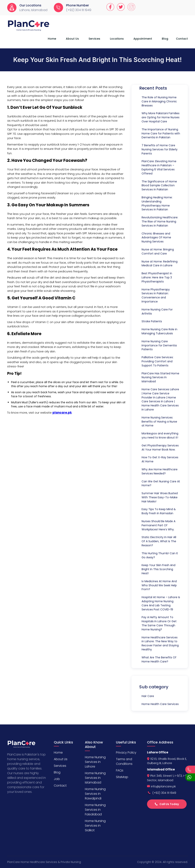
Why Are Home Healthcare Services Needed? (160, 471)
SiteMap (122, 777)
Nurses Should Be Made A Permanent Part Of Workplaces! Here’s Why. (158, 525)
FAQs (120, 770)
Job (57, 779)
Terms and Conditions (124, 761)
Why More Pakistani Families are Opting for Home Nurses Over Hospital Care (161, 117)
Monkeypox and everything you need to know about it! (160, 435)
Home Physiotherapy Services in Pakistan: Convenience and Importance (156, 295)
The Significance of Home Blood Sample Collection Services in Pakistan (159, 186)
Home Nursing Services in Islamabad (95, 778)
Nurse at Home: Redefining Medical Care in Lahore (160, 264)
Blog (165, 39)
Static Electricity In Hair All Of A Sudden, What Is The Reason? (159, 541)
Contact (182, 39)
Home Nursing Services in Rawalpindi (95, 794)
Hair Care (148, 696)
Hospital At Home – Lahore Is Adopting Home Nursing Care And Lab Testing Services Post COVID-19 (161, 603)
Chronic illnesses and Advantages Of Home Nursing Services (156, 238)
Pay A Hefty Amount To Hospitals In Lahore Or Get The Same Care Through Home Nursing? (159, 623)
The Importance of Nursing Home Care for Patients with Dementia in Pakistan (161, 133)
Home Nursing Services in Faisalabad (95, 810)
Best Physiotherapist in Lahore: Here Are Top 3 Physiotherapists (157, 277)
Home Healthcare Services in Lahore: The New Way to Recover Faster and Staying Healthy (160, 643)
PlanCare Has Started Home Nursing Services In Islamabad (160, 377)
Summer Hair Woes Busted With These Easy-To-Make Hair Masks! (160, 497)
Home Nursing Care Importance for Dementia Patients (159, 345)
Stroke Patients (152, 321)
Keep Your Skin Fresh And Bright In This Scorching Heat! (158, 569)
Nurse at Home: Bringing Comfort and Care (158, 251)
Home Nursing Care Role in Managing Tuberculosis (159, 331)
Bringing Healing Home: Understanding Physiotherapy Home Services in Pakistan (157, 203)
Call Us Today (167, 804)
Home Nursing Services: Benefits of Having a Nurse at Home (159, 422)
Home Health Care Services (160, 704)
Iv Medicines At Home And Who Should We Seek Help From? (159, 585)
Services (94, 39)
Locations (117, 39)
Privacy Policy (126, 753)
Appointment (143, 39)
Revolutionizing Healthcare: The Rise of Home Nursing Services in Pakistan (160, 221)
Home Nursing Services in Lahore (95, 762)
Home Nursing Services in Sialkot (95, 826)
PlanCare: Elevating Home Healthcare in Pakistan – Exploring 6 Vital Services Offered (159, 167)
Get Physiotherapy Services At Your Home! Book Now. (160, 448)
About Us (72, 39)
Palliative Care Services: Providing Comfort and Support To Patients (158, 361)
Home (52, 39)
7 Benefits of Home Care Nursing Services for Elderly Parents (160, 149)
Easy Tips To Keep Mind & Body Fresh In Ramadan (159, 511)
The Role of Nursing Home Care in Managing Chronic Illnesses (159, 101)
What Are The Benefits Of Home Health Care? (159, 659)
